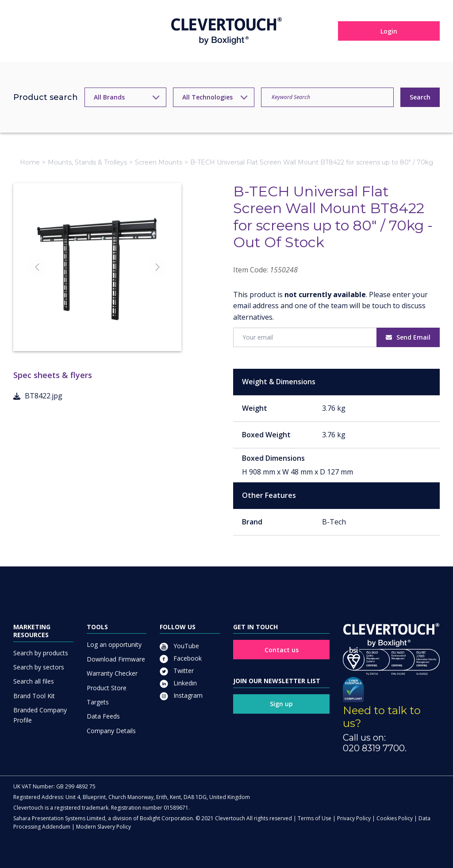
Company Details (111, 731)
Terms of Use (315, 818)
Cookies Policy (395, 818)
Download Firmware (116, 659)
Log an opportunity (114, 644)
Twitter (177, 671)
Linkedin (178, 683)
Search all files (34, 681)
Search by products (41, 653)
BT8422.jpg (38, 396)
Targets (98, 702)
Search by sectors (39, 667)
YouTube (179, 646)
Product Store (107, 688)
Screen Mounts (159, 162)
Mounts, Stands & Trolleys (87, 162)
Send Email (408, 337)
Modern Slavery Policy (104, 827)
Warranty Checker (112, 673)
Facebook (181, 658)
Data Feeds (103, 716)
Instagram (181, 695)
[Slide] (97, 328)
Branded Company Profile (40, 715)
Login (389, 31)
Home (30, 162)
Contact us (282, 650)
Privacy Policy (354, 818)
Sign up (281, 704)
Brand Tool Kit (34, 696)
